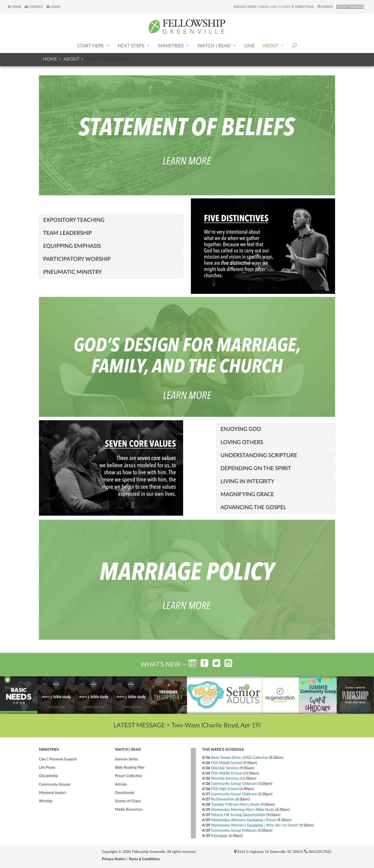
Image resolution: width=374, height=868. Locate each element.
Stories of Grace (128, 801)
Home (15, 7)
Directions (303, 7)
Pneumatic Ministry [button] (72, 272)
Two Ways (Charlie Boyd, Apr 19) (216, 726)
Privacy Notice (114, 859)
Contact (34, 7)
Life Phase (47, 768)
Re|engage (219, 836)
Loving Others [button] (242, 442)
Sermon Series (126, 759)
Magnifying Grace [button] (247, 494)
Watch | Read (217, 46)
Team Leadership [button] (68, 233)
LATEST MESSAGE (350, 7)
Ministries (174, 46)
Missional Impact (52, 793)
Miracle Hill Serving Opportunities (238, 815)
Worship (46, 801)
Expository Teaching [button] (74, 220)
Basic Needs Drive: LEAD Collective (240, 758)
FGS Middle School (226, 763)
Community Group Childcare (234, 784)
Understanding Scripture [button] (259, 455)
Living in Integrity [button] (247, 481)
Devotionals (125, 793)
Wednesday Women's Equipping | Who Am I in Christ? (255, 825)
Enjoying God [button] (241, 429)
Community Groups (55, 785)
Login (53, 7)
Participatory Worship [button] (77, 259)
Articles (121, 785)
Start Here (94, 46)
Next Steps (134, 46)
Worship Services (225, 768)
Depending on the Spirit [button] (256, 468)
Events (325, 7)
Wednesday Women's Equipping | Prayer (244, 820)
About (273, 46)
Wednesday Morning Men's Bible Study (243, 810)
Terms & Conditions (144, 859)
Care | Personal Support (58, 759)
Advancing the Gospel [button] (253, 507)
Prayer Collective (128, 776)
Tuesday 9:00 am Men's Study (235, 805)
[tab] (111, 220)
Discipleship (48, 776)
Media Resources (129, 809)
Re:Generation (223, 799)
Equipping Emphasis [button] (72, 246)
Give (250, 46)
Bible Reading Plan (130, 768)
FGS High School (225, 789)
